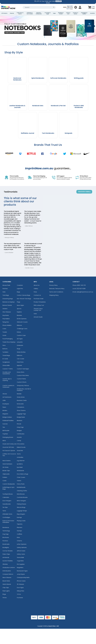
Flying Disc (6, 322)
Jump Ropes (21, 574)
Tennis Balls (20, 557)
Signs (54, 13)
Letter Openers (22, 544)
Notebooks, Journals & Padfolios (24, 390)
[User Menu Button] (76, 7)
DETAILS (48, 3)
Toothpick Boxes (8, 494)
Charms (19, 541)
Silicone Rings (21, 507)
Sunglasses (6, 362)
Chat (71, 9)
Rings (4, 594)
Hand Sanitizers (7, 464)
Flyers (4, 407)
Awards (19, 437)
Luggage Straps (22, 511)
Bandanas (6, 527)
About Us (37, 285)
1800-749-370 (68, 7)
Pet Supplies (21, 564)
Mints (4, 441)
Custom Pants (21, 379)
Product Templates (40, 302)
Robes (19, 332)
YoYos (19, 594)
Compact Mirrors (8, 574)
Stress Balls (6, 365)
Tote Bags (6, 295)
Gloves (5, 394)
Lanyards (20, 342)
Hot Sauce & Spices (9, 451)
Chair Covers (21, 477)
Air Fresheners (7, 397)
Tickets (19, 481)
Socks (4, 335)
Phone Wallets (7, 325)
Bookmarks (6, 544)
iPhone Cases (21, 581)
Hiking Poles (21, 591)
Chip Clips (6, 588)
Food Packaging (8, 339)
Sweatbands (7, 504)
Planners (20, 527)
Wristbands (20, 471)
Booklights (6, 547)
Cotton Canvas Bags (24, 295)
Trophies (5, 434)
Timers (5, 598)
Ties (4, 427)
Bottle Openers (22, 319)
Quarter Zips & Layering (7, 380)
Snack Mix (20, 451)
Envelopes (6, 404)
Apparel (19, 365)
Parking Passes (22, 504)
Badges (19, 430)
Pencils (19, 424)
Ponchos (5, 541)
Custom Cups (21, 335)
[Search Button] (54, 7)
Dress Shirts (21, 372)
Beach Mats (6, 581)
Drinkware (20, 345)
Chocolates (21, 444)
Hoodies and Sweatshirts (7, 373)
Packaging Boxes (8, 437)
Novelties (92, 13)
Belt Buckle (6, 430)
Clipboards (6, 474)
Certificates (21, 434)
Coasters (20, 285)
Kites (18, 537)
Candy (19, 441)
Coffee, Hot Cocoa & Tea (9, 455)
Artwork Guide (38, 317)
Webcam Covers (22, 322)
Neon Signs (20, 305)
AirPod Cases (21, 551)
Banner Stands (7, 305)
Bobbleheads (21, 487)
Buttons (5, 349)
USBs (4, 400)
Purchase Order (39, 299)
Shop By (12, 13)
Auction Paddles (8, 561)
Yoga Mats (20, 561)
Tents (4, 511)
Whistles (5, 564)
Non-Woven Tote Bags (24, 299)
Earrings (19, 517)
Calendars (6, 497)
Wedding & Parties (61, 13)
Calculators (21, 407)
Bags (18, 292)
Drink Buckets (7, 571)
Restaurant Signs (22, 571)
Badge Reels (21, 417)
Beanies (19, 315)
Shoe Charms (21, 410)
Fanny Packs (21, 484)
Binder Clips (6, 471)
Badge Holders (7, 417)
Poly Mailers (6, 319)
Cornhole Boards (22, 497)
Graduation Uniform (9, 567)
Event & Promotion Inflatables (8, 521)
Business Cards (22, 400)
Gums (19, 454)
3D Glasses (20, 584)
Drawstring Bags (8, 299)
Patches (5, 289)
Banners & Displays (9, 302)
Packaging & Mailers (84, 13)
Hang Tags (20, 427)
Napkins (19, 312)
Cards (4, 481)
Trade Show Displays (9, 342)
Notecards (20, 404)
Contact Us (37, 295)
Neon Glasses (7, 577)
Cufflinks (19, 534)
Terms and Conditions (56, 292)
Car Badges (6, 517)
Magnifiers (20, 567)
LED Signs (20, 339)
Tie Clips (5, 507)
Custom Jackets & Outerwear (8, 386)
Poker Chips (6, 554)
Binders (5, 410)
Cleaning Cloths (22, 491)
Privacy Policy (53, 285)
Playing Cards (21, 521)
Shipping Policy (54, 295)
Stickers (5, 309)
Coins (4, 329)
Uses (35, 314)
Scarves (5, 424)
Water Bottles (21, 352)
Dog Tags (6, 534)
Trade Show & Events (20, 13)
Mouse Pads (6, 285)
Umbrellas (20, 457)
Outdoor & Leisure (76, 13)
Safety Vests (21, 554)
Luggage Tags (21, 414)
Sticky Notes (21, 397)
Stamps (19, 531)
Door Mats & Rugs (23, 474)
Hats (4, 292)
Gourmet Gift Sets (8, 447)
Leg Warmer (21, 461)
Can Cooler (21, 359)
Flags (19, 302)
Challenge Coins (22, 329)
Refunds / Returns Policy (57, 289)
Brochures (6, 537)
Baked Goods (21, 447)
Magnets (5, 414)
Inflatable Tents (7, 514)
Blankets (20, 421)
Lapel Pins (20, 289)
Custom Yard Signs (23, 369)
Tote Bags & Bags (48, 13)
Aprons (19, 309)
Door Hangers (7, 501)
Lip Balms (20, 464)
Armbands (6, 557)
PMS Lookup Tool (39, 305)
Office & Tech (68, 13)
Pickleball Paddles (8, 421)
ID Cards (5, 359)
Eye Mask (20, 467)
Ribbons (19, 325)
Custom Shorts (22, 382)
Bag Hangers (21, 514)
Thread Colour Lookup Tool (38, 309)
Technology (6, 531)
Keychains (6, 315)
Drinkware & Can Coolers (30, 13)
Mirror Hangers (21, 501)
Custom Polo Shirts (23, 375)
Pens (4, 345)
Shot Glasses (7, 312)
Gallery (36, 289)
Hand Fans (20, 362)
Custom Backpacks (9, 484)
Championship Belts (23, 577)
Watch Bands (7, 584)
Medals (19, 394)
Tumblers (5, 352)
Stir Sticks (6, 467)
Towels (5, 332)
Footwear (20, 598)
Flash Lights (6, 591)
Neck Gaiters (7, 461)
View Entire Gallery (84, 192)
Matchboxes (21, 494)
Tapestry (20, 524)
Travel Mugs (6, 355)
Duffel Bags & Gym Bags (8, 488)
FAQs (35, 292)
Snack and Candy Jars (10, 444)
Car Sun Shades (8, 551)
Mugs (19, 349)
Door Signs (20, 588)
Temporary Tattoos (23, 385)
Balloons (20, 355)
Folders (5, 477)
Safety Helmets (22, 547)
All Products (4, 13)
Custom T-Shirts (8, 369)
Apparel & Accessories (39, 13)
